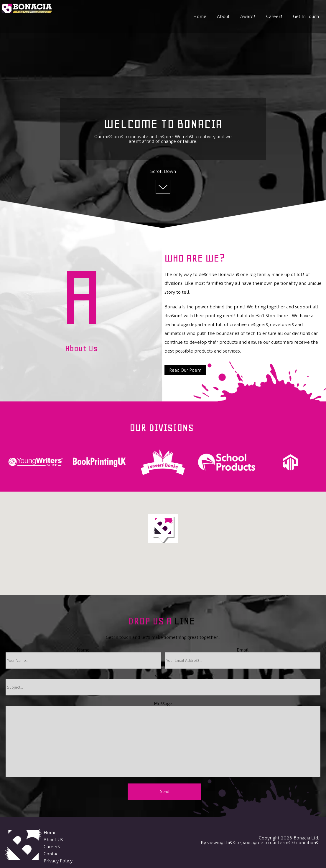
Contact (52, 854)
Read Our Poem (185, 370)
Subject (163, 677)
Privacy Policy (58, 861)
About (223, 16)
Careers (274, 16)
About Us (53, 840)
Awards (248, 16)
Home (200, 16)
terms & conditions (298, 843)
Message (163, 704)
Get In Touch (306, 16)
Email (243, 650)
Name (83, 650)
